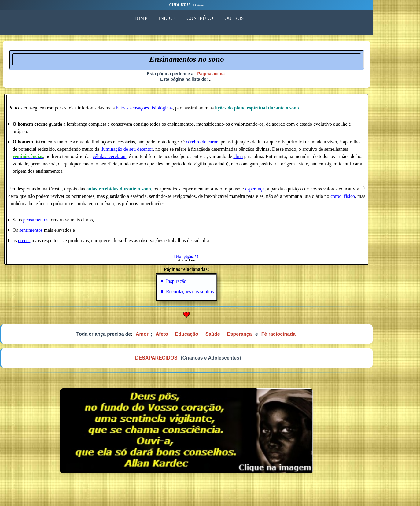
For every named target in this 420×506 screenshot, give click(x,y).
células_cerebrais (134, 159)
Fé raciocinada (303, 337)
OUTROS (260, 18)
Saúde (237, 337)
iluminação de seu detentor (151, 151)
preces (48, 243)
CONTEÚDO (224, 18)
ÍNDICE (190, 18)
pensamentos (60, 222)
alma (262, 159)
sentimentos (55, 233)
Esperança (264, 337)
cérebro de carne (226, 144)
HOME (162, 18)
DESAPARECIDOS (179, 362)
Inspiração (200, 284)
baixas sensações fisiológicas (168, 110)
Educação (211, 337)
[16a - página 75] (210, 259)
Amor (166, 337)
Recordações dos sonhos (214, 294)
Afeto (185, 337)
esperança (278, 191)
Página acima (235, 75)
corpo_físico (366, 199)
